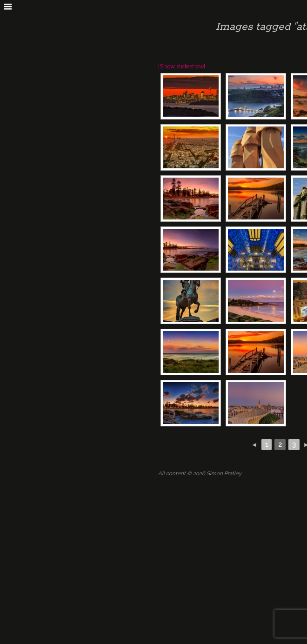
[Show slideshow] (182, 66)
